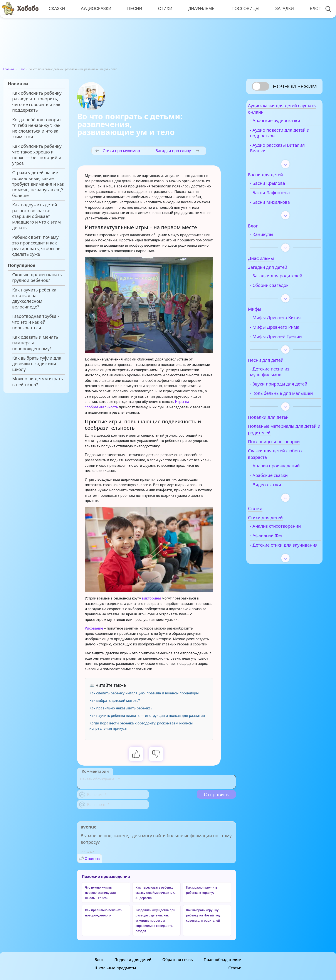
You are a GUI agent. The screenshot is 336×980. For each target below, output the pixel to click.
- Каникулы (272, 238)
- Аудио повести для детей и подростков (282, 136)
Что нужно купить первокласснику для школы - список (100, 893)
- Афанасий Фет (277, 550)
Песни (134, 9)
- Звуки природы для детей (283, 390)
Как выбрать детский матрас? (114, 700)
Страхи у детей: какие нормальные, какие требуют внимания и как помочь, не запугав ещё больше (38, 184)
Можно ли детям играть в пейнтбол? (38, 382)
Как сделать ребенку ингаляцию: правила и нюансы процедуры (144, 693)
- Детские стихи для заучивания (281, 562)
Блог (312, 9)
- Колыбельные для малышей (281, 405)
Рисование (94, 628)
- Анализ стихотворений (286, 541)
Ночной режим (295, 86)
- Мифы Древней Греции (286, 340)
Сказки (57, 9)
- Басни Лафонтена (280, 196)
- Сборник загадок (280, 289)
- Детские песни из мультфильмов (280, 375)
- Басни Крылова (278, 187)
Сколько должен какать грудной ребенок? (37, 278)
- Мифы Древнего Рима (285, 330)
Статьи (235, 968)
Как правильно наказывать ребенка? (121, 708)
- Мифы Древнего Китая (286, 321)
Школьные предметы (115, 968)
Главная (9, 69)
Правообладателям (223, 960)
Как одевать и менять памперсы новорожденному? (35, 343)
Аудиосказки (96, 9)
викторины (151, 598)
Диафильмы (200, 9)
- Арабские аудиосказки (286, 124)
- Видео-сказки (276, 500)
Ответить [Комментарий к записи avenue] (93, 859)
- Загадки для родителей (287, 279)
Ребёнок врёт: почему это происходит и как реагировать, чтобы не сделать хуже (36, 246)
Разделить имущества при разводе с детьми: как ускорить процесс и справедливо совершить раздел (155, 920)
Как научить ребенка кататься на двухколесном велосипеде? (34, 299)
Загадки (282, 9)
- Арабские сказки (279, 490)
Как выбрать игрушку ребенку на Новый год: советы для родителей (203, 915)
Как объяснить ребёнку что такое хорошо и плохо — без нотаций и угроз (37, 155)
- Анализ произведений (285, 481)
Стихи (164, 9)
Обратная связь (178, 960)
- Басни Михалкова (280, 205)
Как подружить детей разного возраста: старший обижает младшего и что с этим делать (36, 216)
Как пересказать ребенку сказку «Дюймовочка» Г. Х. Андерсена (156, 893)
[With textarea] (156, 782)
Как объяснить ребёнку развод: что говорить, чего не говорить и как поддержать (37, 102)
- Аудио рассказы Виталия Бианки (288, 152)
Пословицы (243, 9)
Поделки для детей (133, 960)
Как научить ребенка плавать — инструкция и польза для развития (147, 716)
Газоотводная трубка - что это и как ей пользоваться (36, 322)
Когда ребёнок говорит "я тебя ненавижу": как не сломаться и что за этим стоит (37, 128)
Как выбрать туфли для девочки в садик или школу (37, 364)
